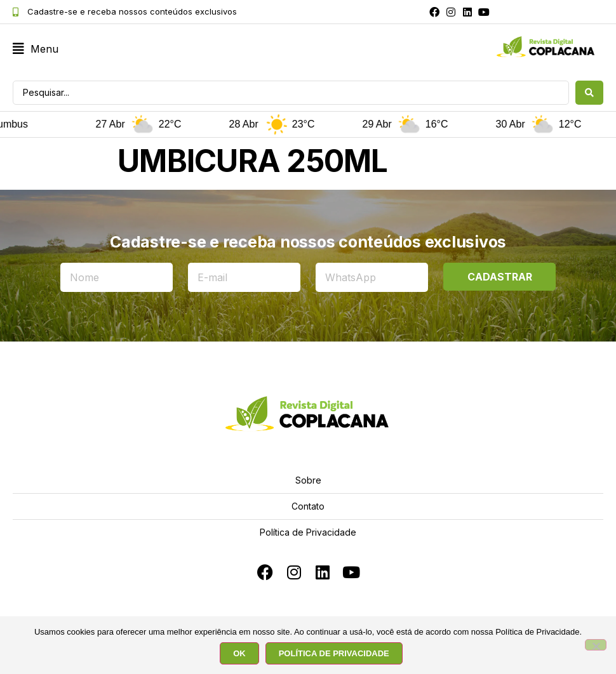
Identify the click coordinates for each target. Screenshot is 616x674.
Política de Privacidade (308, 532)
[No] (596, 645)
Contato (308, 506)
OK (239, 653)
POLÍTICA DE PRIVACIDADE (334, 653)
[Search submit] (589, 93)
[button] (36, 49)
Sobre (308, 480)
